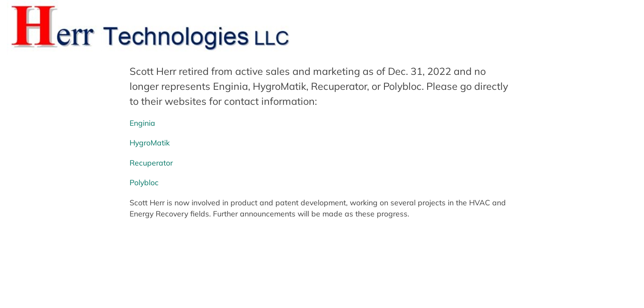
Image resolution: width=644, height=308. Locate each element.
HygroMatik (150, 142)
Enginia (142, 123)
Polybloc (144, 182)
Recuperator (151, 163)
